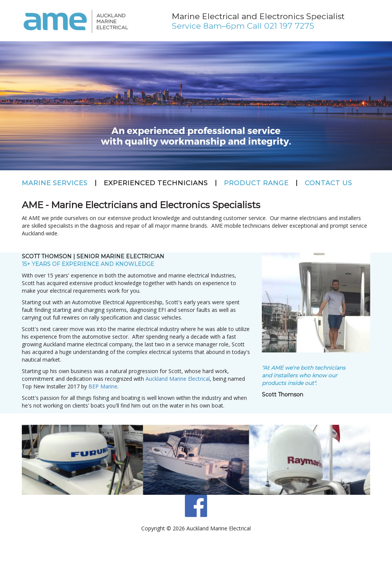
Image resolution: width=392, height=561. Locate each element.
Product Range (256, 183)
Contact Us (328, 183)
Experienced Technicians (156, 183)
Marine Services (55, 183)
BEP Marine (103, 386)
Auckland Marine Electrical (178, 379)
